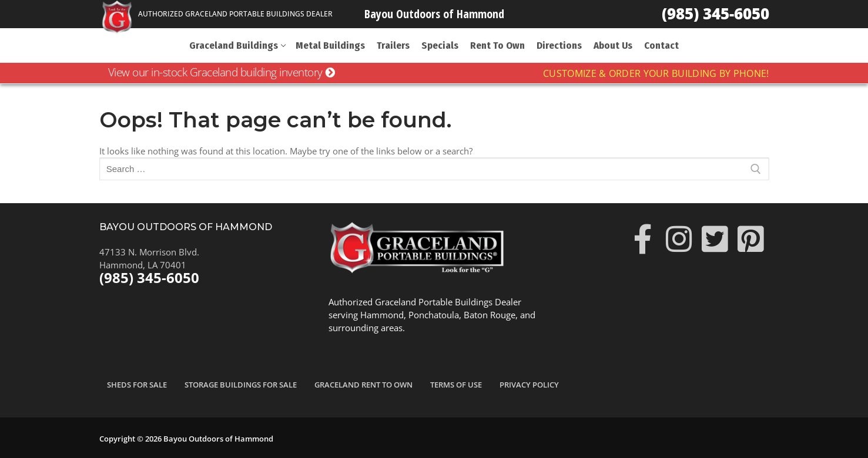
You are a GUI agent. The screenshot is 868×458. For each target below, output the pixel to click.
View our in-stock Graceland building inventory (222, 72)
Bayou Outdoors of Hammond (434, 14)
